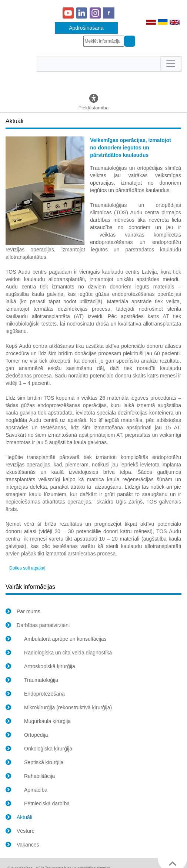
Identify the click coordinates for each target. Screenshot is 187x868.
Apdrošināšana (86, 28)
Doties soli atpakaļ (27, 568)
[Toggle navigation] (171, 64)
